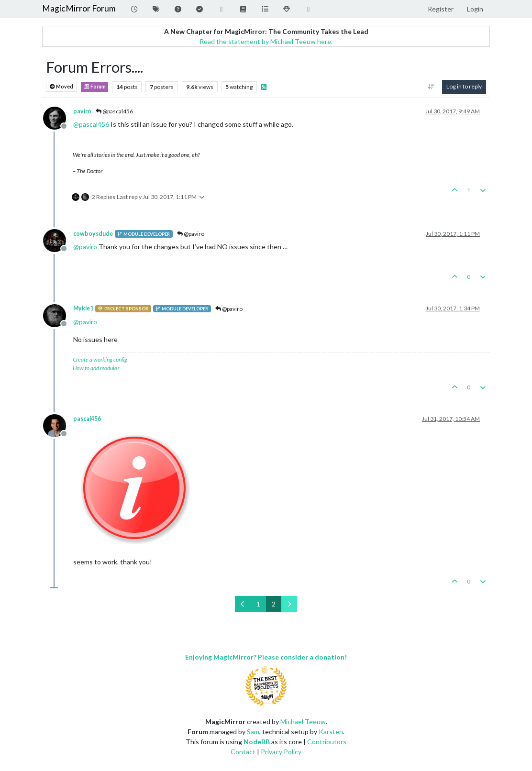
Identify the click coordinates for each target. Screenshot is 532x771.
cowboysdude (93, 234)
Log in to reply (464, 86)
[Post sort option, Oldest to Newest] (431, 87)
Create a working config (100, 359)
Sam (253, 732)
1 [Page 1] (258, 604)
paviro (82, 111)
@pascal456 (114, 111)
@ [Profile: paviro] (85, 247)
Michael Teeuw (303, 721)
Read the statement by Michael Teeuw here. (266, 41)
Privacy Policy (281, 752)
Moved (61, 87)
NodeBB (257, 742)
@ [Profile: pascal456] (91, 124)
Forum (94, 87)
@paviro (191, 234)
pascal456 (87, 419)
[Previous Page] (243, 604)
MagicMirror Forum (79, 8)
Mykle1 (83, 308)
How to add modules (96, 368)
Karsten (331, 732)
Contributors (327, 742)
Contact (243, 752)
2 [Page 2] (274, 604)
